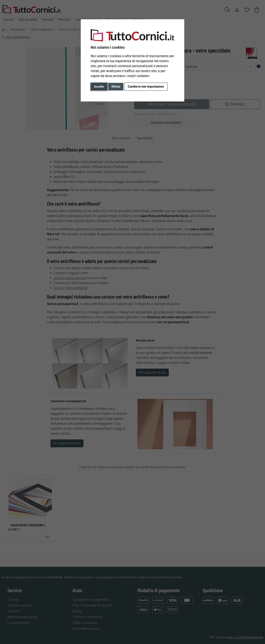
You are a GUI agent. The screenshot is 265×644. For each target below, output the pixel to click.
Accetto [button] (99, 87)
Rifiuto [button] (116, 87)
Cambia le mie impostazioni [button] (146, 87)
